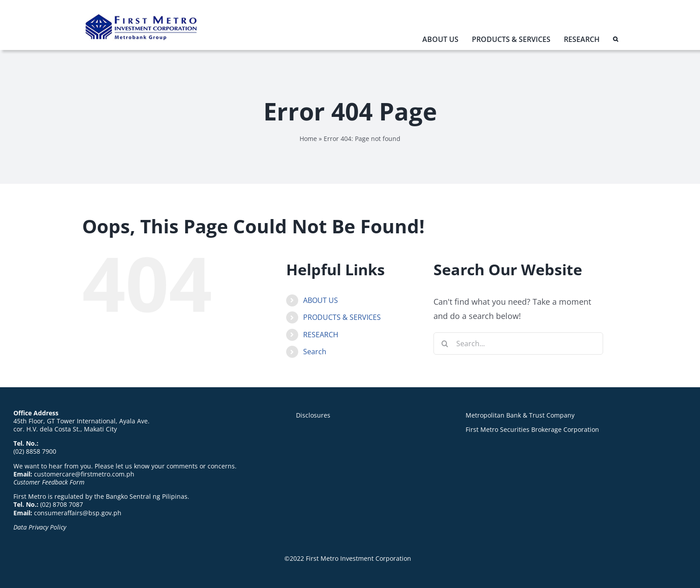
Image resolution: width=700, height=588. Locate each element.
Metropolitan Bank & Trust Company (520, 415)
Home (308, 139)
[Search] (445, 344)
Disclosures (313, 415)
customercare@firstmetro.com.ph (84, 474)
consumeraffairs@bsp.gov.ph (78, 513)
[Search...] (518, 344)
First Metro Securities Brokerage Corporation (532, 429)
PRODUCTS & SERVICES (342, 317)
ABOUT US (321, 300)
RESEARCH (321, 335)
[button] (615, 41)
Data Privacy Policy (40, 527)
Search (315, 352)
